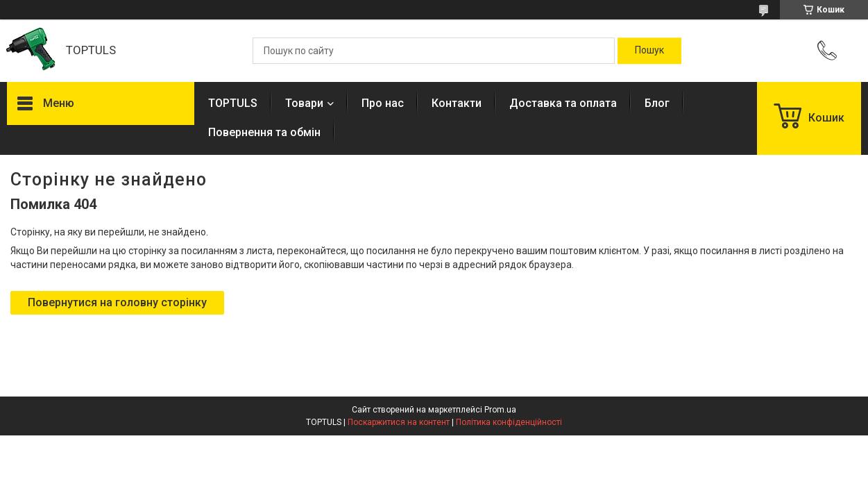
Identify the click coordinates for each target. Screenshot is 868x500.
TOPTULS (233, 103)
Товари (304, 103)
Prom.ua (500, 410)
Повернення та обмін (264, 132)
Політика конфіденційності (509, 422)
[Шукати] (649, 51)
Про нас (383, 103)
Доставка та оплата (563, 103)
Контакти (457, 103)
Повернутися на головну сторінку (117, 302)
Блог (657, 103)
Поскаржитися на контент (399, 422)
